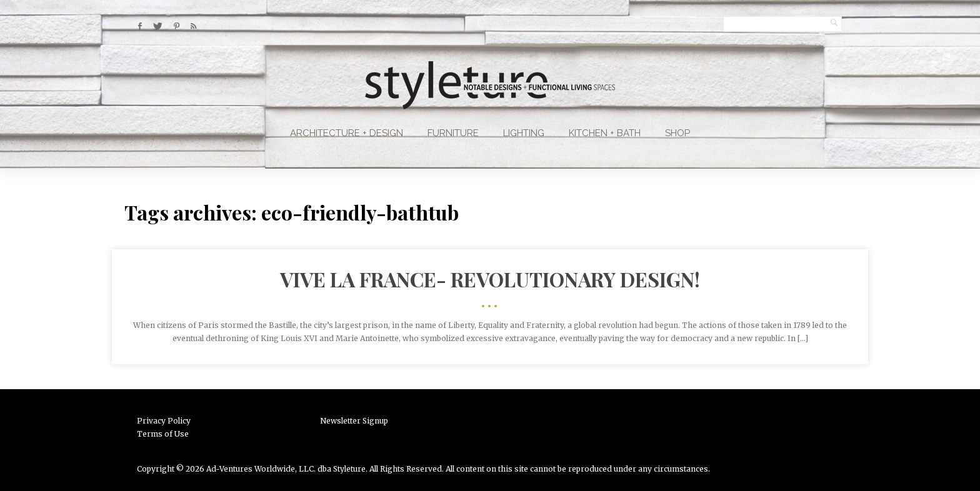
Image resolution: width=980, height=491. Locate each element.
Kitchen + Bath (605, 133)
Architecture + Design (347, 133)
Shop (677, 133)
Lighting (524, 133)
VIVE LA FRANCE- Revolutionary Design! (490, 279)
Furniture (453, 133)
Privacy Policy (164, 421)
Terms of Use (163, 434)
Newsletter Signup (354, 421)
